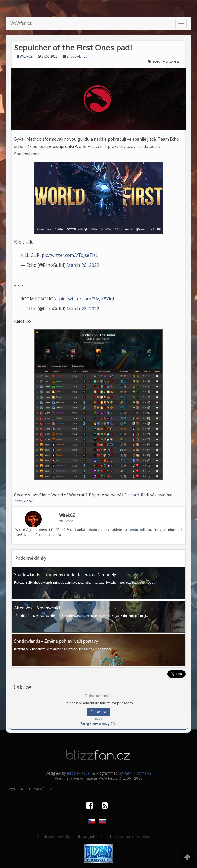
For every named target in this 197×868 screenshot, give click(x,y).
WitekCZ (26, 57)
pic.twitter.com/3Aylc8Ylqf (87, 299)
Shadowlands (77, 57)
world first (172, 62)
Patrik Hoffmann (137, 773)
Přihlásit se (99, 712)
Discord (132, 495)
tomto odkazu (140, 530)
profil (34, 535)
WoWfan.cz (21, 23)
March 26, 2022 (83, 265)
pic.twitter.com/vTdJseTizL (70, 255)
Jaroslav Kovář (79, 773)
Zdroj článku (24, 501)
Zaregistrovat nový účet (99, 724)
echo (156, 62)
